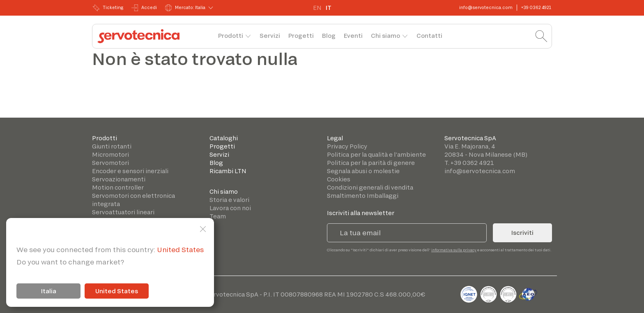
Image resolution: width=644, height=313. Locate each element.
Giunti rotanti (112, 146)
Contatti (429, 36)
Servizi (270, 36)
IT (329, 8)
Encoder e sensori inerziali (130, 171)
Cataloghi (224, 138)
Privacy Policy (347, 146)
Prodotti (231, 36)
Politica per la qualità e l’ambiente (376, 154)
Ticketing (108, 8)
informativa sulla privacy (454, 250)
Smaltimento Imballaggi (363, 196)
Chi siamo (385, 36)
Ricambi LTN (228, 171)
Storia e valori (229, 200)
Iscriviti (522, 233)
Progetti (301, 36)
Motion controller (118, 187)
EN (317, 8)
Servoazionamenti (119, 179)
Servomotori (110, 163)
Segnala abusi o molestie (363, 171)
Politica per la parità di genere (371, 163)
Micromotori (110, 154)
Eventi (353, 36)
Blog (329, 36)
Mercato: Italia (185, 8)
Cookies (339, 179)
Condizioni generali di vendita (370, 187)
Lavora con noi (230, 208)
